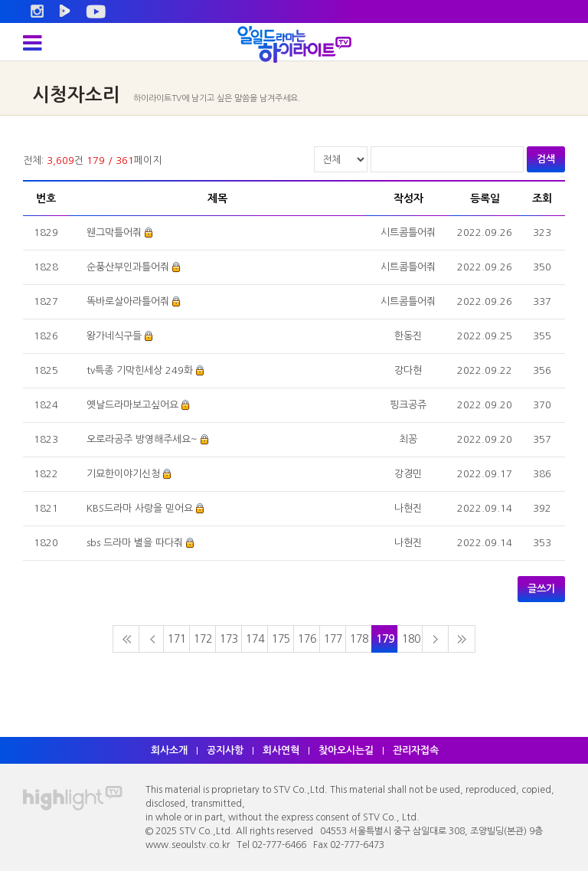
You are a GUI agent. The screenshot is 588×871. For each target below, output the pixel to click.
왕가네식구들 (114, 336)
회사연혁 (281, 750)
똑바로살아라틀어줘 (128, 301)
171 (177, 639)
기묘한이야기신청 (123, 474)
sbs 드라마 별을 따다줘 (135, 543)
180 (411, 639)
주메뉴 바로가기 (0, 0)
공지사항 (225, 750)
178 (359, 639)
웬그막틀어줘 (114, 232)
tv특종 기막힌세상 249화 (140, 370)
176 (307, 639)
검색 (546, 159)
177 (333, 639)
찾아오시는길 (346, 750)
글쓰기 (541, 589)
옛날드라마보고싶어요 (132, 405)
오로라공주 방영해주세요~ (142, 439)
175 (281, 639)
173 (229, 639)
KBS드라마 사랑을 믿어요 (140, 508)
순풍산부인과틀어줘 (128, 267)
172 (203, 639)
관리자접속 (416, 750)
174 (255, 639)
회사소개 (169, 750)
